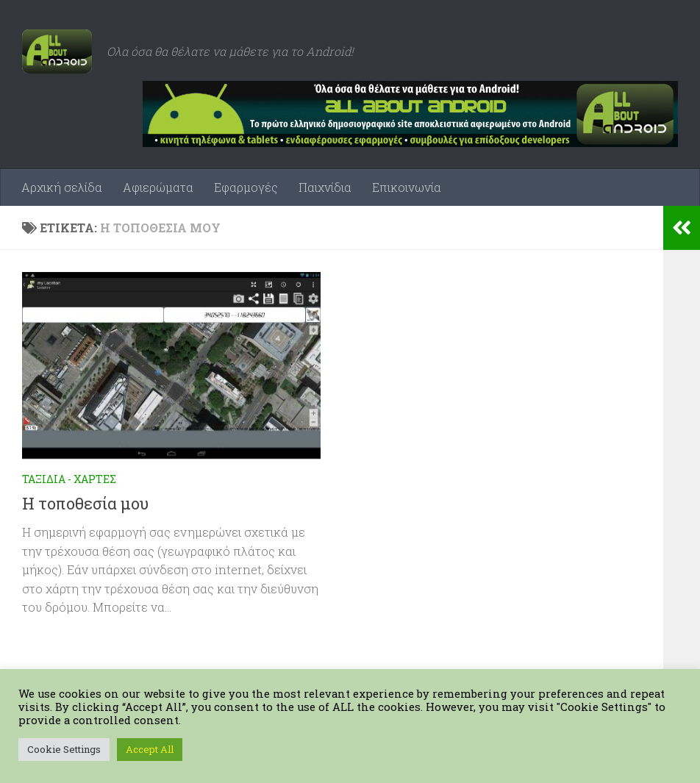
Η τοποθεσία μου (85, 503)
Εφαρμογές (246, 187)
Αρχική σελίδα (62, 187)
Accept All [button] (150, 749)
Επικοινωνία (407, 187)
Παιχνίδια (325, 187)
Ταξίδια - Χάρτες (69, 479)
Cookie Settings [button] (64, 749)
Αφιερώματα (158, 187)
